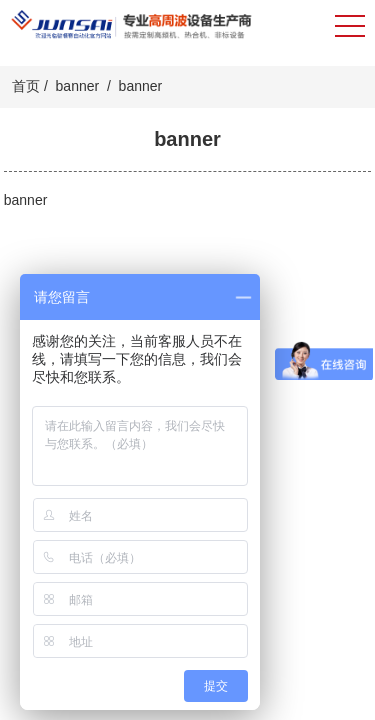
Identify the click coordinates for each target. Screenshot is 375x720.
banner (78, 86)
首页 (26, 86)
